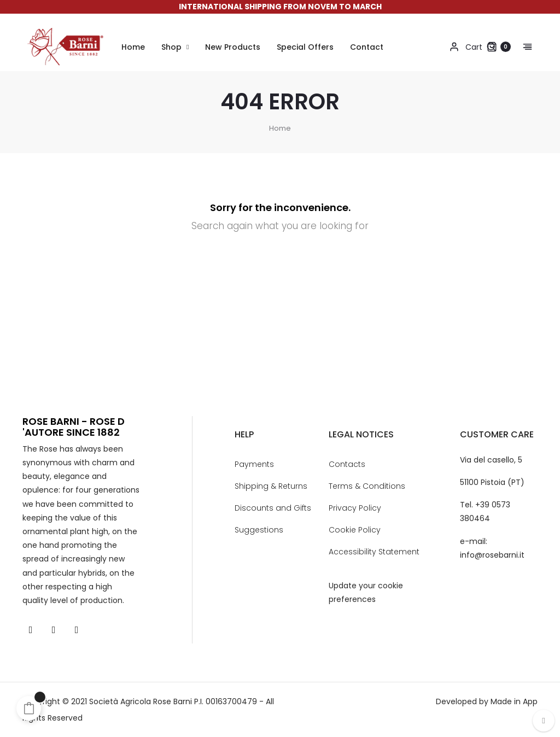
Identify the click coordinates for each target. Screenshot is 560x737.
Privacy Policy (355, 508)
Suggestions (259, 530)
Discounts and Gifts (273, 508)
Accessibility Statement (374, 552)
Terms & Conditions (367, 486)
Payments (254, 464)
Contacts (347, 464)
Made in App (514, 701)
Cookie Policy (355, 530)
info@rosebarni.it (492, 555)
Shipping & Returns (271, 486)
